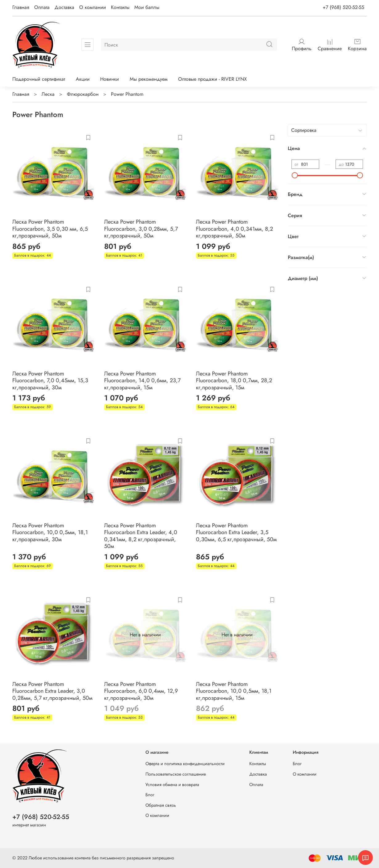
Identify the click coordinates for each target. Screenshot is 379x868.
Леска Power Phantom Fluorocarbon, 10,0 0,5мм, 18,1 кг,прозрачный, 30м (50, 532)
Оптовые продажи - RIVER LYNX (212, 79)
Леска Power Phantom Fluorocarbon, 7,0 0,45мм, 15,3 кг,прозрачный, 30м (50, 381)
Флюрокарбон (83, 94)
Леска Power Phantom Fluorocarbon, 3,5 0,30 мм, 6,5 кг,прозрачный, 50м (50, 229)
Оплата (42, 7)
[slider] (295, 175)
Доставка (64, 7)
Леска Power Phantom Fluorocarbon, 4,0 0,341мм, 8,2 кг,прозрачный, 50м (234, 229)
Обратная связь (161, 805)
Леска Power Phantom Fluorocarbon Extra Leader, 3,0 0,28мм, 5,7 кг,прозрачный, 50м (52, 691)
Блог (150, 795)
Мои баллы (147, 7)
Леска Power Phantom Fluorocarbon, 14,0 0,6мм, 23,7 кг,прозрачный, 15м (142, 381)
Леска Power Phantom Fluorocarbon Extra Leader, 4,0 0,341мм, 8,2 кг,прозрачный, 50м (141, 536)
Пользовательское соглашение (176, 774)
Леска (48, 94)
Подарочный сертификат (39, 79)
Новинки (110, 79)
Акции (83, 79)
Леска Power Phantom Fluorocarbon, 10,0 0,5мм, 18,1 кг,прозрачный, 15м (234, 691)
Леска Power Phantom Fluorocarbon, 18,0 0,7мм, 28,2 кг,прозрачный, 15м (234, 381)
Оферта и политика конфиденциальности (185, 764)
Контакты (120, 7)
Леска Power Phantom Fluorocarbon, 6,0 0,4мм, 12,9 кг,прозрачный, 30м (141, 691)
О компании (93, 7)
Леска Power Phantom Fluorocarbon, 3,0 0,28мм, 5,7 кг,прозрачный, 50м (141, 229)
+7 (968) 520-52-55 (343, 7)
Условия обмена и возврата (172, 785)
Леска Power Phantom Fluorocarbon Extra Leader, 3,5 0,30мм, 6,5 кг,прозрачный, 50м (236, 532)
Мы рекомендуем (149, 79)
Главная (21, 7)
